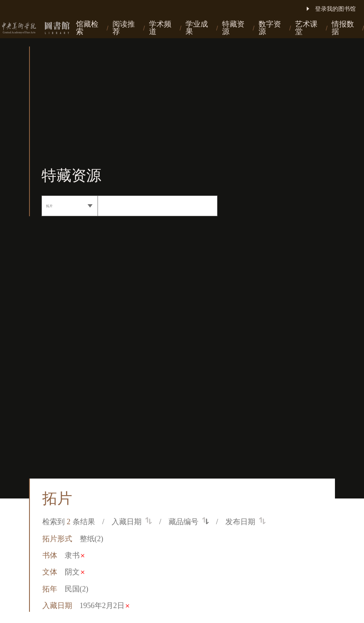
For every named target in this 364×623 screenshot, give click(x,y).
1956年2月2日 (104, 606)
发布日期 (246, 522)
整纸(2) (92, 539)
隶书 (75, 555)
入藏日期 (132, 522)
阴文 (75, 572)
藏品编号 (189, 522)
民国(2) (77, 589)
